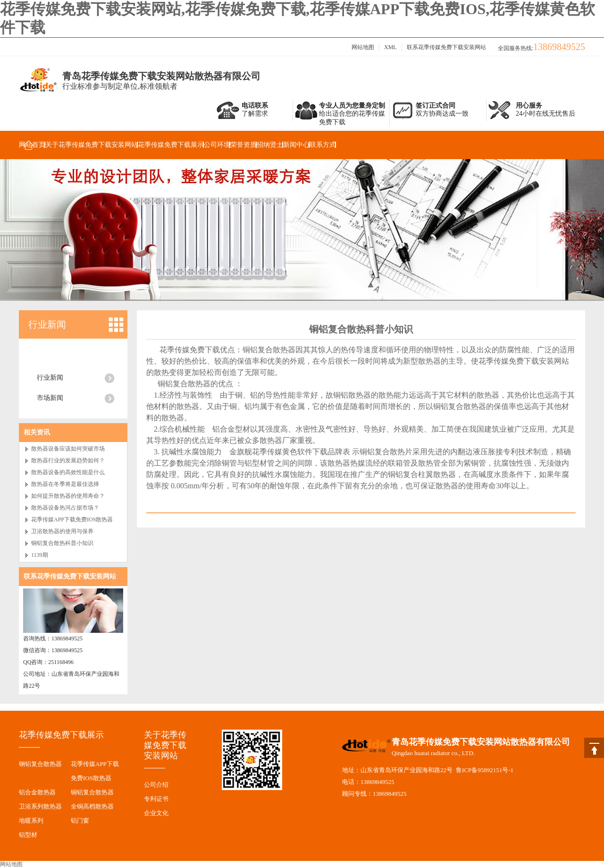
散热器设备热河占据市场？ (65, 508)
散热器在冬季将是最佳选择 (65, 484)
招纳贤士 (270, 145)
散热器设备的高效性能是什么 (68, 472)
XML (390, 47)
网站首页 (32, 145)
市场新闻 (50, 398)
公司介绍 (156, 785)
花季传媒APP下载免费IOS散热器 (72, 519)
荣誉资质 (243, 145)
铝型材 (28, 835)
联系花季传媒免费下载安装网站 (446, 47)
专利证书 (156, 799)
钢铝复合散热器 (40, 764)
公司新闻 (50, 357)
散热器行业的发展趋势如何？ (68, 460)
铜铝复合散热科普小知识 (62, 543)
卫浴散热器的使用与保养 (62, 531)
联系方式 (323, 145)
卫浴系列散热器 (40, 806)
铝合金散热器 (37, 792)
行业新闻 (47, 324)
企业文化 (156, 813)
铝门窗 (80, 821)
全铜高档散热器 (92, 806)
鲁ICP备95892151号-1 (485, 770)
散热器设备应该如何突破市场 (68, 449)
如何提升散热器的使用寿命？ (68, 496)
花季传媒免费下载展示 (171, 145)
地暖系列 (31, 821)
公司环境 (217, 145)
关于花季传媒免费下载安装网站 (92, 145)
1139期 (40, 555)
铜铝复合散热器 (92, 792)
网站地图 (363, 47)
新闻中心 (296, 145)
